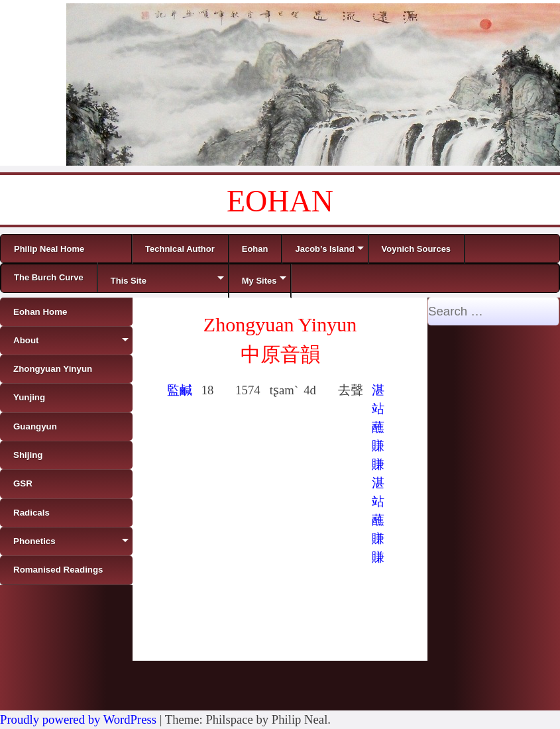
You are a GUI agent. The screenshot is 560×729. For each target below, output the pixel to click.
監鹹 (180, 390)
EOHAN (280, 201)
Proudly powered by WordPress (78, 719)
